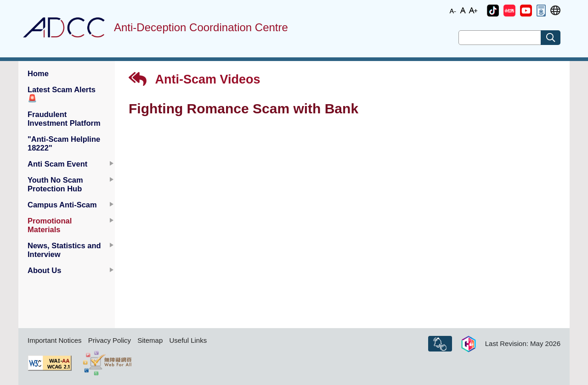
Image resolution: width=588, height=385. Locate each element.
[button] (493, 11)
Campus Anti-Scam (62, 205)
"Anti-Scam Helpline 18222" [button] (64, 143)
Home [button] (38, 73)
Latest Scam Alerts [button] (62, 94)
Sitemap (150, 340)
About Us (44, 270)
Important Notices (55, 340)
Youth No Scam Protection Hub (55, 184)
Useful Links (188, 340)
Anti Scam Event (57, 164)
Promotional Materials (50, 225)
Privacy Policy (110, 340)
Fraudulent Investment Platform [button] (64, 119)
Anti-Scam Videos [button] (195, 79)
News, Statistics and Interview (64, 250)
